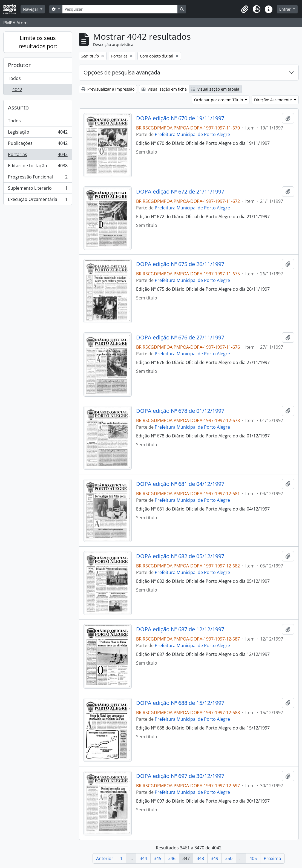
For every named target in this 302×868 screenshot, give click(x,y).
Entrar (286, 9)
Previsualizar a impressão (108, 89)
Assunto (18, 107)
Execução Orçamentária (38, 200)
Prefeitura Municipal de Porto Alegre (192, 134)
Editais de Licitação (38, 167)
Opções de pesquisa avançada (122, 72)
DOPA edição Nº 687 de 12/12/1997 (180, 629)
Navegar (31, 9)
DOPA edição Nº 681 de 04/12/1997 (180, 484)
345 (158, 858)
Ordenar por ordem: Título (219, 100)
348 (200, 858)
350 (229, 858)
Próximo (272, 858)
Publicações (38, 144)
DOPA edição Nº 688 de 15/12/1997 (180, 703)
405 (253, 858)
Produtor (19, 65)
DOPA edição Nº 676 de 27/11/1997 (180, 338)
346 (172, 858)
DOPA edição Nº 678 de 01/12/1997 (180, 411)
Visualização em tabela (215, 89)
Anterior (105, 858)
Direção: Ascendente (274, 100)
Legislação (38, 133)
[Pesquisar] (120, 9)
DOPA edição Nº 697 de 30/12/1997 (180, 776)
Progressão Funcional (38, 178)
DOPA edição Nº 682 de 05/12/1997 (180, 556)
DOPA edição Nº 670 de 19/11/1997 (180, 118)
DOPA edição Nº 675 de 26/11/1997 (180, 264)
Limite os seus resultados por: (38, 42)
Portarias (38, 156)
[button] (245, 9)
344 (143, 858)
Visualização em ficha (164, 89)
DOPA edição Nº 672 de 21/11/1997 (180, 192)
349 (215, 858)
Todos (14, 78)
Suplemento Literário (38, 189)
